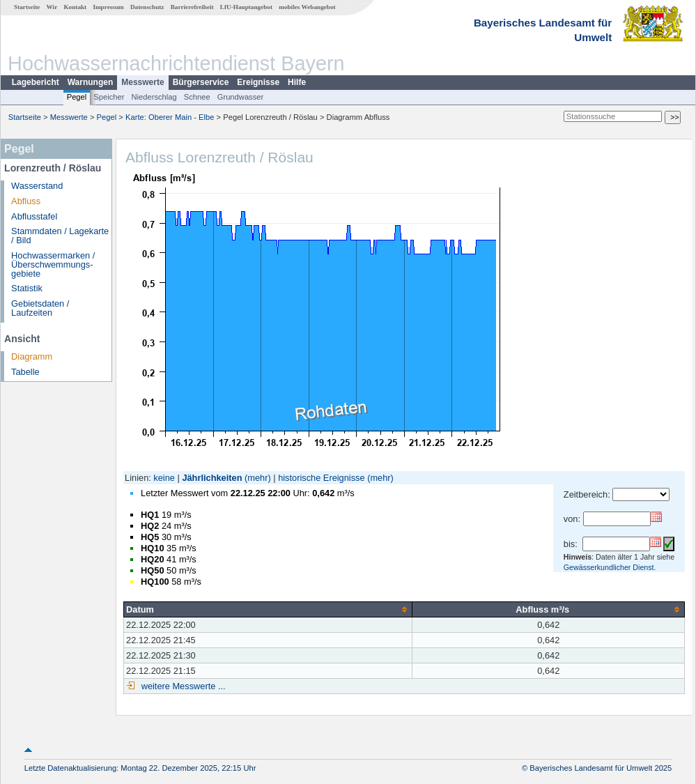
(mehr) (258, 478)
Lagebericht (36, 82)
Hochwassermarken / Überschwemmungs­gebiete (53, 264)
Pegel (77, 97)
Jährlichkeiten (212, 478)
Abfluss (26, 201)
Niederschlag (154, 97)
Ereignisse (258, 82)
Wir (52, 7)
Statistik (27, 288)
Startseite (27, 7)
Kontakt (75, 7)
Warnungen (91, 82)
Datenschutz (147, 7)
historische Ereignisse (321, 478)
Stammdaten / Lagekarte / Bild (60, 236)
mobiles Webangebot (307, 7)
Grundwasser (241, 97)
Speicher (109, 97)
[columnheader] (268, 609)
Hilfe (297, 82)
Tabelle (25, 372)
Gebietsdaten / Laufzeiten (40, 308)
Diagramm (32, 356)
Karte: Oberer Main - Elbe (170, 117)
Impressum (108, 7)
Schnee (197, 97)
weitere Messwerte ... (182, 686)
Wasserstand (37, 186)
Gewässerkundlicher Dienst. (610, 567)
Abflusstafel (34, 216)
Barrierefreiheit (192, 7)
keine (164, 478)
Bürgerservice (201, 82)
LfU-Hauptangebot (246, 7)
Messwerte (142, 82)
